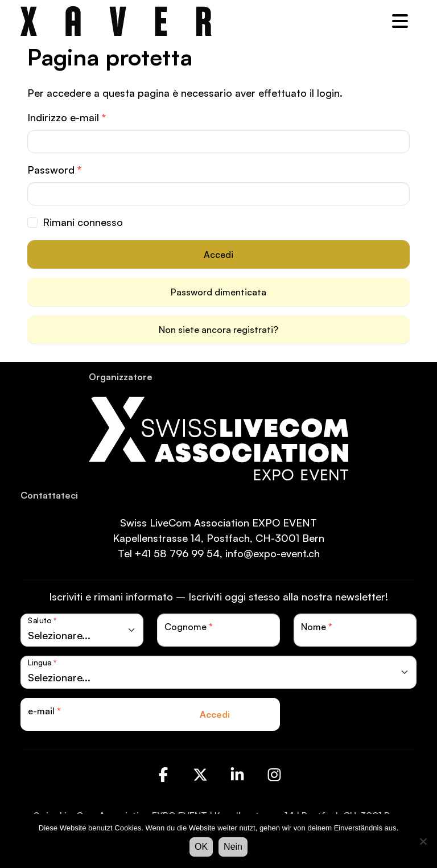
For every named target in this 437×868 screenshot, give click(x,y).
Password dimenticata (218, 292)
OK (201, 847)
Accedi (218, 254)
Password (54, 170)
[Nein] (423, 841)
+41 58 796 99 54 (177, 553)
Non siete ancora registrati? (218, 330)
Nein (233, 847)
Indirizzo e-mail (67, 117)
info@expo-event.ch (273, 553)
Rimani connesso (83, 222)
